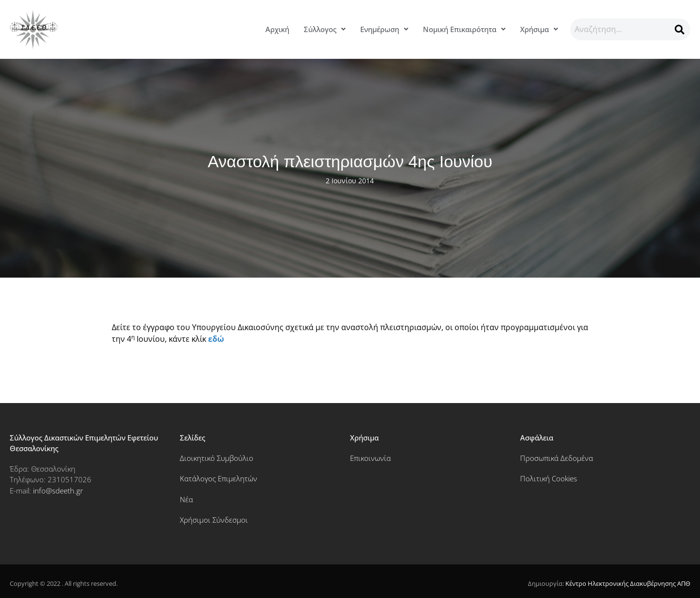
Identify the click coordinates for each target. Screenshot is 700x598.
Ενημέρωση (384, 29)
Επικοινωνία (370, 458)
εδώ (216, 339)
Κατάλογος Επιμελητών (219, 478)
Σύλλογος (325, 29)
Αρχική (277, 29)
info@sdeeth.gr (58, 491)
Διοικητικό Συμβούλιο (217, 458)
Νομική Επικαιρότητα (464, 29)
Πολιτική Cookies (549, 478)
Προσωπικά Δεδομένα (557, 458)
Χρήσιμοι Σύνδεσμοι (214, 520)
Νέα (186, 499)
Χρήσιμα (539, 29)
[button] (325, 29)
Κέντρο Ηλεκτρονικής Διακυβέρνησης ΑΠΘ (628, 583)
